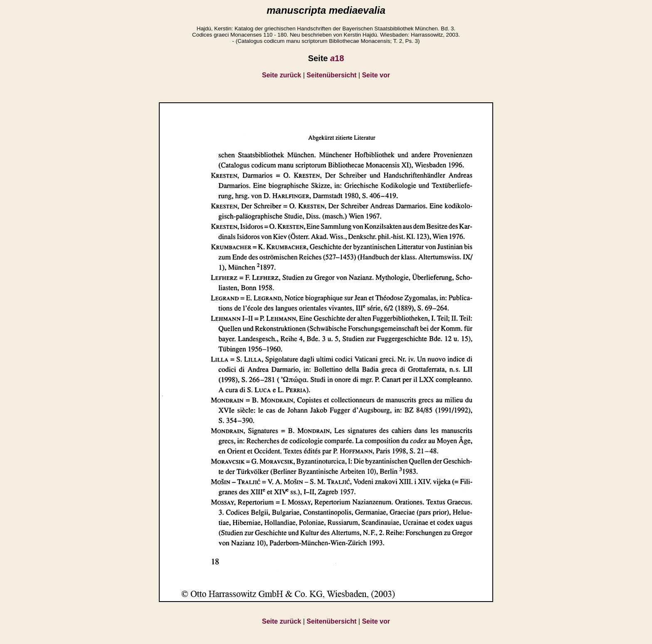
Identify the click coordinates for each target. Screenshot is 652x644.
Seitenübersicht (331, 75)
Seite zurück (282, 75)
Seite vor (376, 75)
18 (337, 58)
